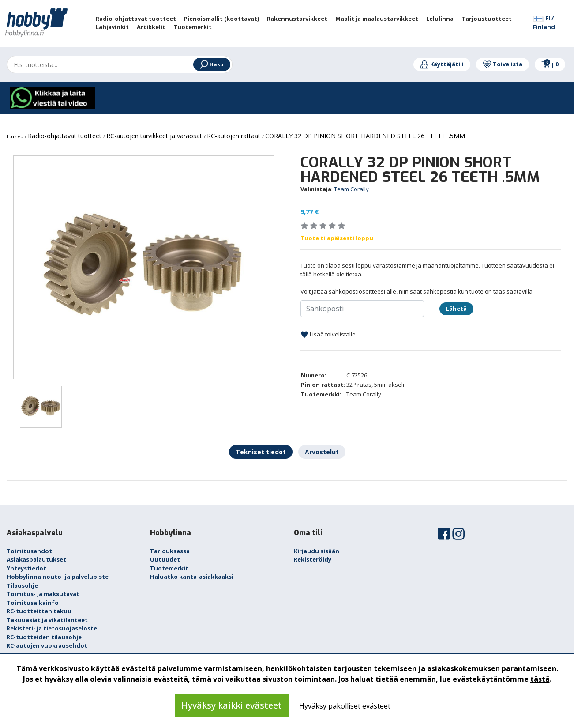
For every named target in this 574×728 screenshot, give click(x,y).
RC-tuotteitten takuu (39, 611)
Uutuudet (165, 559)
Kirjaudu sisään (317, 551)
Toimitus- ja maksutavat (43, 594)
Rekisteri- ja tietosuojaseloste (52, 628)
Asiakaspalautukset (36, 559)
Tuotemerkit (169, 568)
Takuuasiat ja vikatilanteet (47, 620)
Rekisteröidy (313, 559)
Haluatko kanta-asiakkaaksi (192, 577)
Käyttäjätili (442, 64)
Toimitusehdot (29, 551)
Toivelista (503, 64)
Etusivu (16, 136)
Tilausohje (22, 585)
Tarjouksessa (170, 551)
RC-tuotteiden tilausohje (44, 637)
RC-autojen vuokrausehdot (47, 645)
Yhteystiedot (26, 568)
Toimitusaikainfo (33, 603)
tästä (540, 679)
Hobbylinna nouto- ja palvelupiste (58, 577)
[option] (144, 267)
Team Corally (351, 189)
